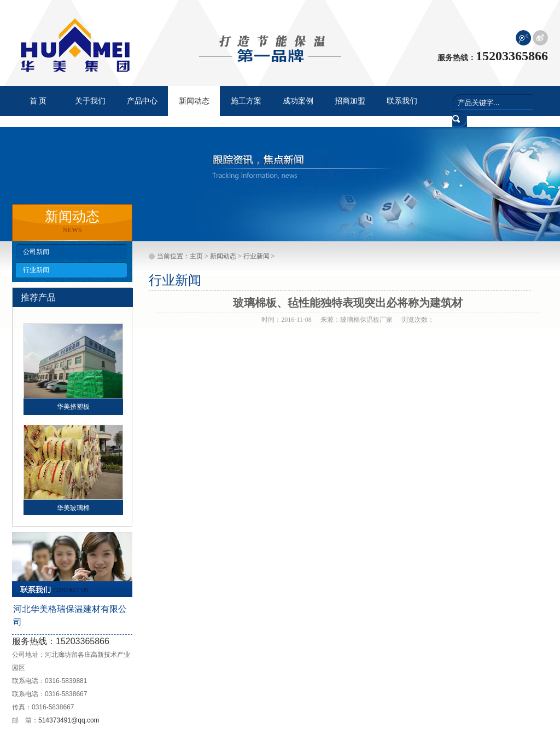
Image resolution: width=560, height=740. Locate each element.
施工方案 (246, 101)
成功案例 (298, 101)
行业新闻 (36, 270)
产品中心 (142, 101)
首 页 (38, 101)
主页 (196, 256)
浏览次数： (418, 320)
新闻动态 (223, 256)
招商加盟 (350, 101)
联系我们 (402, 101)
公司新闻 (36, 252)
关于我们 (90, 101)
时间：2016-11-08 (287, 320)
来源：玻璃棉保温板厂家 (357, 320)
